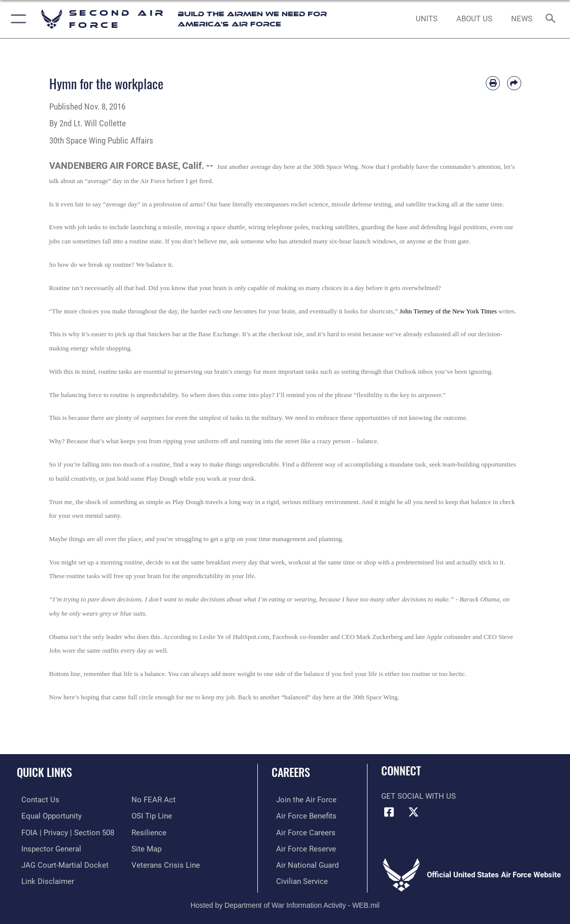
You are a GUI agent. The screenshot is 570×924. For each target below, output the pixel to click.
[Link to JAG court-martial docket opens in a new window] (60, 863)
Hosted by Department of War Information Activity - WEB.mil (285, 902)
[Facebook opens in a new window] (389, 812)
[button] (16, 19)
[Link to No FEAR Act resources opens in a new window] (154, 800)
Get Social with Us (418, 796)
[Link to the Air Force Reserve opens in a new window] (301, 847)
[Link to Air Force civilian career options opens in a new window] (297, 879)
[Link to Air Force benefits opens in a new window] (302, 815)
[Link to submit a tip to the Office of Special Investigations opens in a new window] (152, 815)
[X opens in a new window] (414, 812)
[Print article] (493, 83)
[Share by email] (514, 83)
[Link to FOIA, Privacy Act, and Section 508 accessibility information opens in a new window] (63, 831)
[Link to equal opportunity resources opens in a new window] (47, 815)
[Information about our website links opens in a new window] (43, 879)
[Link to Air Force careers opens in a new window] (301, 831)
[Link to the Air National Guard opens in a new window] (303, 863)
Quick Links (44, 772)
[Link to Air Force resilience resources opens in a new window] (149, 831)
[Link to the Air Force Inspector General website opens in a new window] (47, 847)
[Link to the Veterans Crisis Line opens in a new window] (166, 863)
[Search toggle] (552, 19)
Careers (291, 772)
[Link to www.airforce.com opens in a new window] (302, 800)
